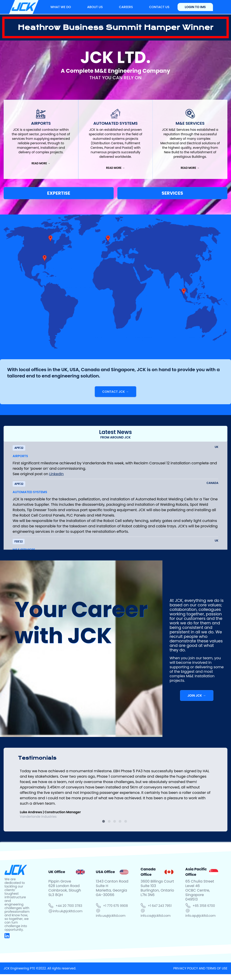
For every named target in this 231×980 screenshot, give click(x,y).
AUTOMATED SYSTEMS (30, 492)
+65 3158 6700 (204, 906)
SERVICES (172, 193)
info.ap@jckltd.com (201, 916)
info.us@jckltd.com (111, 916)
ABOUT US (95, 7)
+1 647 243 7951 (160, 906)
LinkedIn (56, 474)
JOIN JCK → (197, 695)
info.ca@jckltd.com (156, 916)
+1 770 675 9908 (115, 906)
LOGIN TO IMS (195, 7)
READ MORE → (41, 163)
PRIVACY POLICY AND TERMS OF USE (200, 968)
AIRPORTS (20, 456)
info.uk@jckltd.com (68, 911)
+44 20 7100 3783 (69, 906)
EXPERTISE (59, 193)
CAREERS (126, 7)
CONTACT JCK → (115, 392)
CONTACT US (159, 7)
